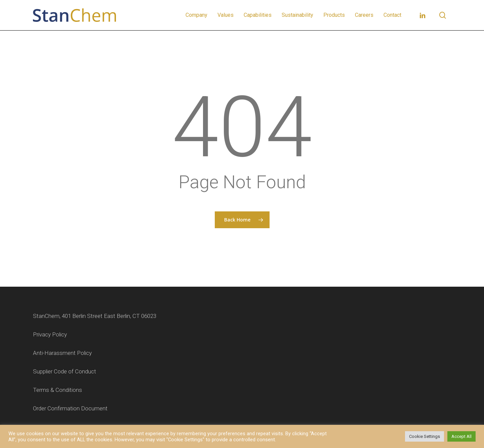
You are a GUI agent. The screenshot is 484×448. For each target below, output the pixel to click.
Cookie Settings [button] (425, 436)
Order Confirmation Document (70, 408)
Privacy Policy (50, 334)
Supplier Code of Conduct (65, 371)
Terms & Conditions (57, 390)
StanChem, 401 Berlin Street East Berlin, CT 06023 (95, 316)
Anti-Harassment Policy (62, 353)
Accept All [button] (461, 436)
